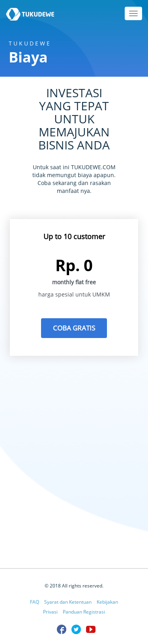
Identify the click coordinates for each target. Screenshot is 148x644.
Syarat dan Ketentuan (68, 602)
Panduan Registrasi (84, 612)
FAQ (35, 602)
